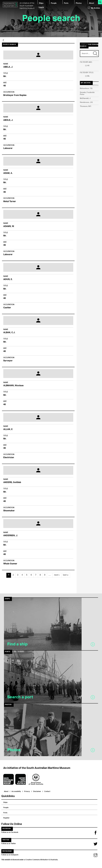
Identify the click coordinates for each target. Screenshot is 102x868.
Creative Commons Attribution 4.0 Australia (42, 859)
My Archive (94, 8)
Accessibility (16, 791)
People (54, 3)
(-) (86, 66)
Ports (66, 3)
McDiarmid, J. (85, 98)
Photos (79, 3)
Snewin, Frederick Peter (87, 93)
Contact (47, 791)
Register (6, 817)
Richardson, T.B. (86, 89)
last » (66, 575)
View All (96, 85)
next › (57, 575)
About (92, 3)
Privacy (27, 791)
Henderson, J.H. (86, 102)
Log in (41, 7)
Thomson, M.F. (86, 106)
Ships (41, 3)
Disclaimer (37, 791)
